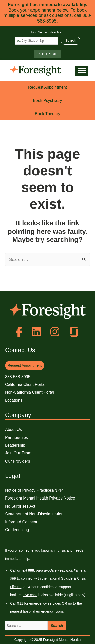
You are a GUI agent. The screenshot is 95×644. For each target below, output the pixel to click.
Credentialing (17, 530)
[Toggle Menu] (82, 71)
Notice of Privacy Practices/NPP (34, 490)
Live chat (30, 595)
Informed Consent (21, 522)
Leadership (15, 445)
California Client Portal (25, 385)
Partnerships (16, 437)
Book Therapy (48, 114)
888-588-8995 (18, 377)
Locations (14, 400)
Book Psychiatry (48, 101)
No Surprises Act (20, 506)
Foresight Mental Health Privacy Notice (40, 498)
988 (13, 578)
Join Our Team (18, 453)
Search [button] (57, 626)
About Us (13, 430)
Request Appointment (48, 87)
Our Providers (18, 461)
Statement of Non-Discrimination (34, 514)
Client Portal (48, 54)
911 (20, 603)
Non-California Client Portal (30, 392)
